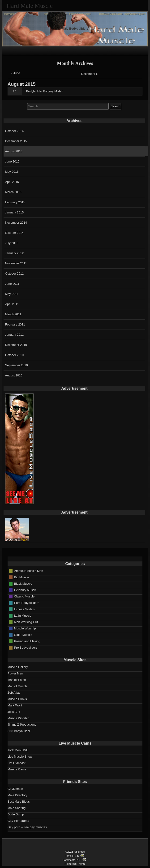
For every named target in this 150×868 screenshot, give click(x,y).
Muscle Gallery (18, 667)
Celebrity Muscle (25, 590)
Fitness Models (24, 609)
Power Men (15, 673)
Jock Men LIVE (18, 750)
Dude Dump (16, 814)
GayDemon (15, 789)
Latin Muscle (23, 616)
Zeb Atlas (14, 693)
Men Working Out (26, 622)
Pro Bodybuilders (26, 648)
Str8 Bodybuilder (19, 731)
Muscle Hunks (17, 699)
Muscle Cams (17, 769)
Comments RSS (72, 860)
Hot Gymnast (17, 763)
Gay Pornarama (18, 821)
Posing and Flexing (27, 641)
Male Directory (17, 795)
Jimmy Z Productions (22, 725)
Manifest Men (17, 680)
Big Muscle (21, 577)
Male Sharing (17, 808)
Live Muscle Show (20, 757)
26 (14, 91)
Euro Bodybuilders (26, 603)
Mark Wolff (15, 705)
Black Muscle (23, 584)
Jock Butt (14, 712)
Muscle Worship (25, 628)
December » (90, 74)
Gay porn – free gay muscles (27, 827)
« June (15, 73)
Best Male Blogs (19, 802)
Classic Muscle (24, 596)
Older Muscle (23, 635)
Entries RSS (72, 856)
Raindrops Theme (75, 864)
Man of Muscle (18, 686)
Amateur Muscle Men (28, 571)
